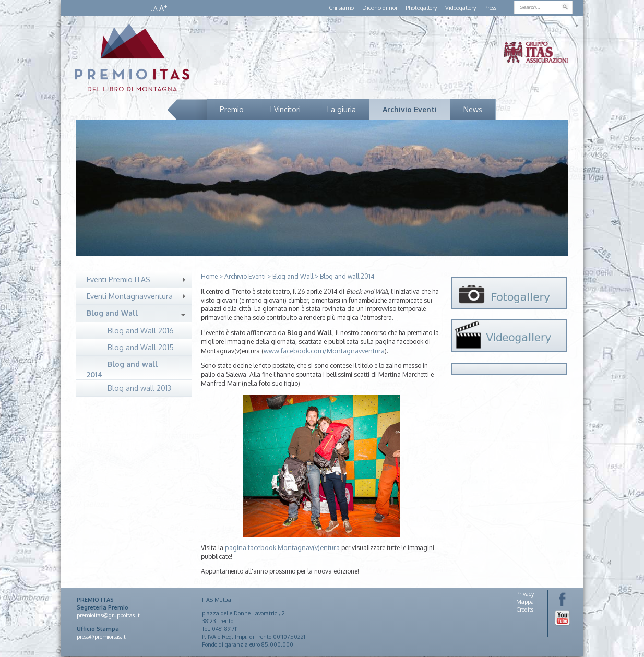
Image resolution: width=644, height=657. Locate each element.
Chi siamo (341, 8)
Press (490, 8)
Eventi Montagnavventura (130, 296)
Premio (232, 109)
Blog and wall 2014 (122, 369)
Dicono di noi (380, 8)
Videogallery (461, 8)
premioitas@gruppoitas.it (108, 615)
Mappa (525, 602)
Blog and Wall (112, 313)
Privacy (525, 594)
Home (209, 276)
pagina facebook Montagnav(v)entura (282, 547)
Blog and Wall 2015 (141, 347)
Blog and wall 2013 (139, 388)
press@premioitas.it (101, 637)
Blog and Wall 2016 (141, 331)
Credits (525, 610)
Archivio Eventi (410, 109)
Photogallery (421, 8)
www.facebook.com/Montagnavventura (324, 351)
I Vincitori (285, 109)
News (473, 109)
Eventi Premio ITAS (118, 279)
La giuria (342, 109)
